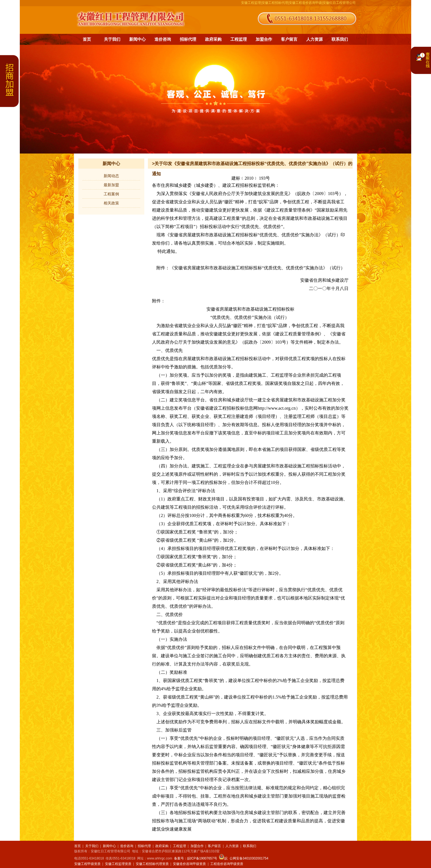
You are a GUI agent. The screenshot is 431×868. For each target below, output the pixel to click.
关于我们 (112, 39)
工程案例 (111, 194)
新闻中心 (137, 39)
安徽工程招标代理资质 (152, 864)
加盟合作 (264, 39)
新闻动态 (111, 176)
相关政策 (111, 203)
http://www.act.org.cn (277, 408)
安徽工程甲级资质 (87, 864)
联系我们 (340, 39)
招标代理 (188, 39)
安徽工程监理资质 (118, 864)
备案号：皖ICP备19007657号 (196, 858)
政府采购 (213, 39)
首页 (87, 39)
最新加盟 (111, 185)
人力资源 (314, 39)
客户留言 (289, 39)
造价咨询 (163, 39)
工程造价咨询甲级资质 (227, 864)
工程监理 (239, 39)
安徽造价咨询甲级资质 (189, 864)
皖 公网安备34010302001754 (244, 858)
